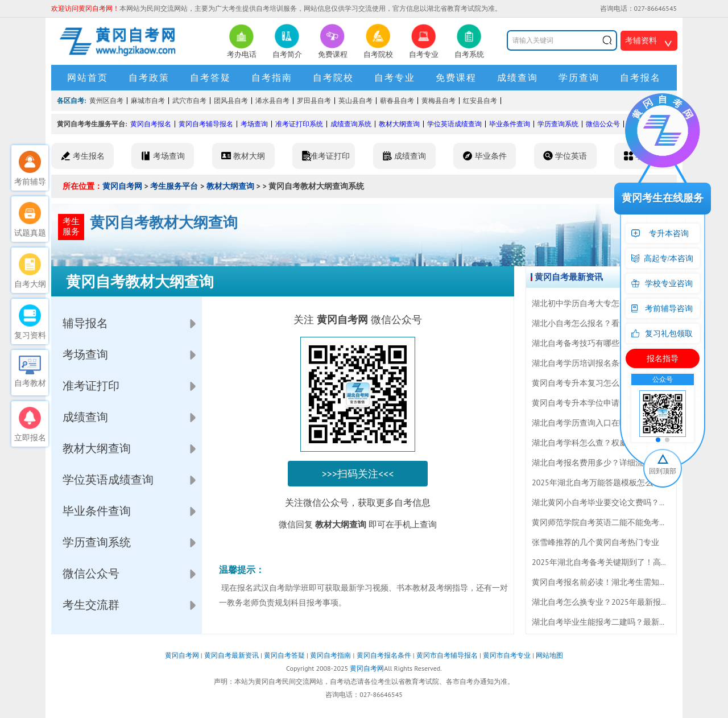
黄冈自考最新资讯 (231, 655)
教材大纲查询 (399, 124)
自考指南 (272, 77)
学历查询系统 (558, 124)
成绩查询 (518, 77)
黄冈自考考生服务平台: (92, 124)
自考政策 (149, 77)
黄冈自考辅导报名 (206, 124)
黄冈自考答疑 (284, 655)
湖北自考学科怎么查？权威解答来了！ (599, 443)
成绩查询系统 (351, 124)
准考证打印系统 (299, 124)
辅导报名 (85, 323)
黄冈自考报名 (151, 124)
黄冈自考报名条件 (384, 655)
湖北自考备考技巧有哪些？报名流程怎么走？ (611, 343)
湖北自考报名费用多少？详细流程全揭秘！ (607, 463)
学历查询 (579, 77)
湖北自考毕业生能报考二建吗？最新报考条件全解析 (623, 622)
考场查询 (254, 124)
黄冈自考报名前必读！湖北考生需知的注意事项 (615, 582)
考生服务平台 (174, 186)
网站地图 (549, 655)
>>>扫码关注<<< (358, 474)
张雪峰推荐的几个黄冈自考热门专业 (595, 542)
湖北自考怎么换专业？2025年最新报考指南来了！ (620, 602)
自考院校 (333, 77)
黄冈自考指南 (330, 655)
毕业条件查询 (510, 124)
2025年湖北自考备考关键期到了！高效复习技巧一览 (624, 562)
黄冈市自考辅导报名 (447, 655)
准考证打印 (91, 386)
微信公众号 (603, 124)
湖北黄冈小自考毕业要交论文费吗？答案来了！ (615, 502)
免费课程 (456, 77)
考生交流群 (91, 605)
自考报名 (640, 77)
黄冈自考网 (122, 186)
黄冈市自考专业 (507, 655)
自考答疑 (210, 77)
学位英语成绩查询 (454, 124)
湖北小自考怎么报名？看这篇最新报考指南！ (611, 323)
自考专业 (395, 77)
